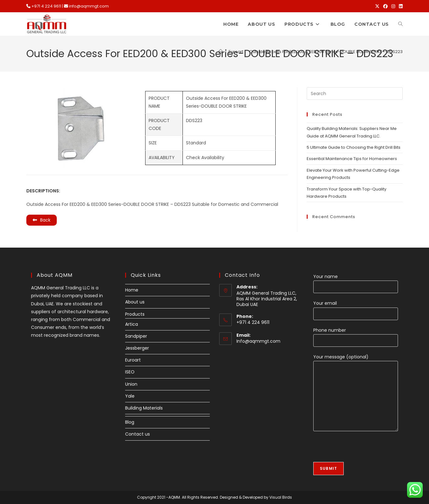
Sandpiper (136, 336)
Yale (130, 396)
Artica (132, 324)
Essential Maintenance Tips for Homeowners (352, 159)
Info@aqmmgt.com (258, 341)
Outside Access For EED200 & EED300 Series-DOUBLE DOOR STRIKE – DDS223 (326, 52)
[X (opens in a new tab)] (377, 6)
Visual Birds (281, 497)
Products (135, 314)
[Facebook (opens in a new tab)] (385, 6)
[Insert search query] (355, 94)
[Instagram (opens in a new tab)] (393, 6)
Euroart (133, 360)
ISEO (130, 372)
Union (131, 384)
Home (132, 290)
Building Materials (144, 408)
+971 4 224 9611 (46, 6)
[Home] (221, 52)
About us (135, 302)
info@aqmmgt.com (89, 6)
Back (42, 220)
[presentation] (361, 450)
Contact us (138, 434)
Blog (130, 422)
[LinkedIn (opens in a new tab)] (400, 6)
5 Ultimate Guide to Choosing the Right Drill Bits (354, 147)
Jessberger (137, 348)
